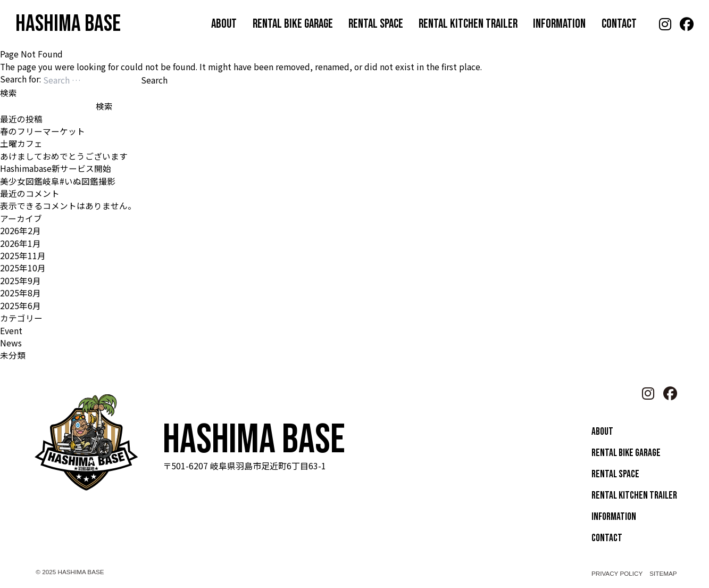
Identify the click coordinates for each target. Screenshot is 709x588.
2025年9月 (20, 280)
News (11, 343)
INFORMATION (559, 24)
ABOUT (224, 24)
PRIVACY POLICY (617, 573)
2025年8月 (20, 293)
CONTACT (619, 24)
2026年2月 (20, 230)
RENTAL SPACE (376, 24)
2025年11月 (23, 255)
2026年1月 (20, 243)
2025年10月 (23, 268)
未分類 (13, 355)
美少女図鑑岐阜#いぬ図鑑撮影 (58, 181)
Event (11, 330)
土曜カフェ (21, 143)
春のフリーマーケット (43, 131)
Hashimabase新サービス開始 (56, 168)
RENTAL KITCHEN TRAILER (468, 24)
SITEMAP (663, 573)
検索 (9, 93)
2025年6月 (20, 305)
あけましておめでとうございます (64, 156)
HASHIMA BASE (68, 24)
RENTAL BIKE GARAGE (293, 24)
